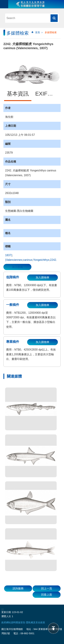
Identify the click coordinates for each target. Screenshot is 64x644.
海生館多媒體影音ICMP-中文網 (30, 4)
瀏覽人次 (6, 616)
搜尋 (54, 18)
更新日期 (6, 612)
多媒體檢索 (51, 32)
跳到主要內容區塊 (2, 2)
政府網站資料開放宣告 (13, 622)
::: (5, 29)
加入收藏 (17, 267)
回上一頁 (47, 588)
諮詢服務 (18, 588)
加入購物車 (42, 277)
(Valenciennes (14, 260)
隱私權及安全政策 (35, 622)
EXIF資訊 (47, 94)
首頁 (38, 32)
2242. (53, 260)
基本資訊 (18, 94)
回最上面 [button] (47, 595)
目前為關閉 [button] (4, 4)
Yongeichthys (41, 260)
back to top (53, 628)
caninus (28, 260)
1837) (9, 255)
